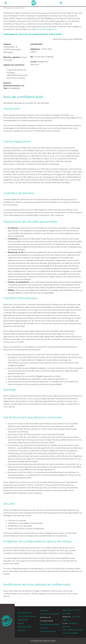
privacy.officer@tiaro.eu (47, 29)
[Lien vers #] (6, 3)
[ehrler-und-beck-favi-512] (7, 616)
